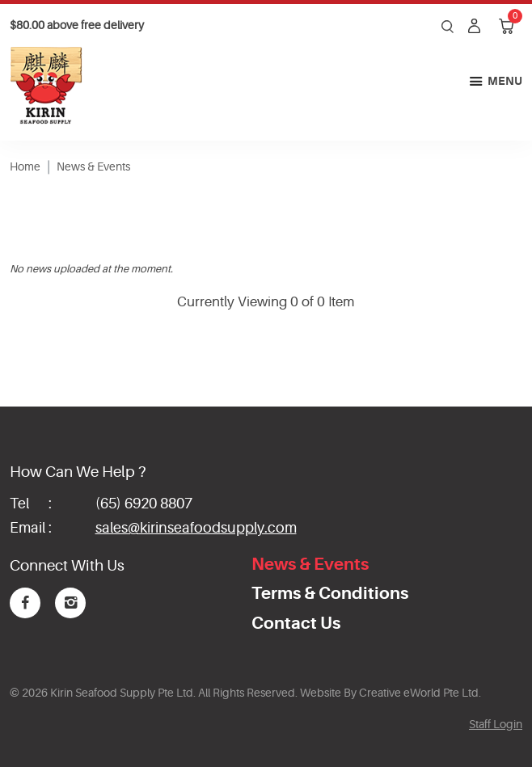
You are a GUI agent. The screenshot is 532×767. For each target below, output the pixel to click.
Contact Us (296, 623)
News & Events (93, 166)
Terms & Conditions (330, 593)
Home (25, 166)
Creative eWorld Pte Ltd (419, 693)
